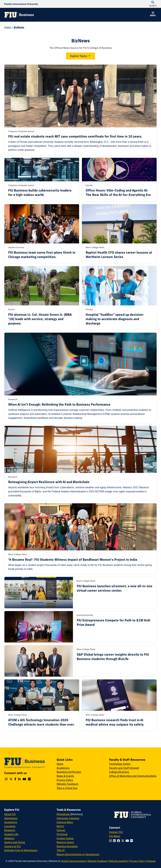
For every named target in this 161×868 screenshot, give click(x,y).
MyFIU (60, 826)
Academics (63, 768)
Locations (10, 826)
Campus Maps (65, 822)
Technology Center (120, 764)
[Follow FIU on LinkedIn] (115, 841)
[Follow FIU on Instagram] (111, 841)
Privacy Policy (65, 780)
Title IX (61, 850)
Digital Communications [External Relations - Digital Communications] (74, 861)
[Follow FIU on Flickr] (132, 841)
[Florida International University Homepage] (21, 4)
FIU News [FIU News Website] (115, 836)
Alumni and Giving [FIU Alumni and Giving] (15, 842)
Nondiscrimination (67, 846)
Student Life (11, 834)
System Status (65, 838)
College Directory (119, 772)
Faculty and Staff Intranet (124, 768)
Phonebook (63, 814)
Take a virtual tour (67, 788)
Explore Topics (79, 56)
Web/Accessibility (119, 861)
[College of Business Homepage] (19, 15)
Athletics (9, 838)
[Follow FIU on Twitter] (123, 841)
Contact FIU (116, 832)
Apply (60, 764)
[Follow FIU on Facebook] (119, 841)
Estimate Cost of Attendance (21, 850)
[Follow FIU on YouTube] (128, 841)
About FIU (10, 814)
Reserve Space (65, 842)
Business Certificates (69, 772)
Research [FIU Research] (10, 830)
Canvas (61, 830)
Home (8, 27)
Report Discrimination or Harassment (78, 854)
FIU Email (62, 834)
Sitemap (151, 861)
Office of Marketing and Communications (133, 776)
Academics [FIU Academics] (11, 822)
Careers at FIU (12, 846)
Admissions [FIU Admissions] (11, 818)
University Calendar (68, 818)
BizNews (19, 27)
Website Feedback (67, 784)
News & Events (65, 776)
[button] (153, 14)
